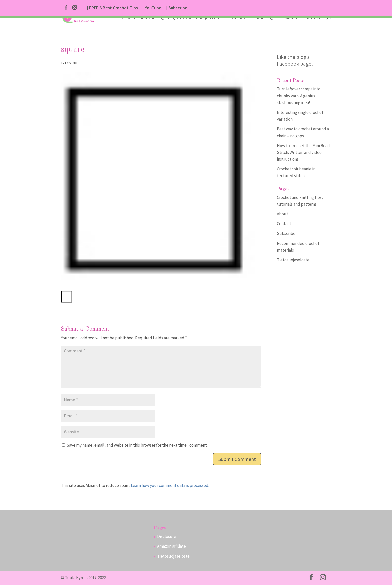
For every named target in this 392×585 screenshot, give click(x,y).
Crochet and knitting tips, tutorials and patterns (173, 18)
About (292, 18)
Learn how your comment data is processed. (170, 485)
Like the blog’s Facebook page (294, 60)
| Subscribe (177, 8)
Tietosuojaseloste (293, 260)
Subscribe (286, 233)
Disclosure (167, 536)
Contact (313, 18)
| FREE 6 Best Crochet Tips (112, 8)
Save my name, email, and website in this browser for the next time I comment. (137, 445)
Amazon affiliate (172, 546)
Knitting (266, 18)
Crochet (238, 18)
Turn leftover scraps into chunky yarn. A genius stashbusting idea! (299, 96)
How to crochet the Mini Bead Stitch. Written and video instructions (303, 152)
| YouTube (152, 8)
